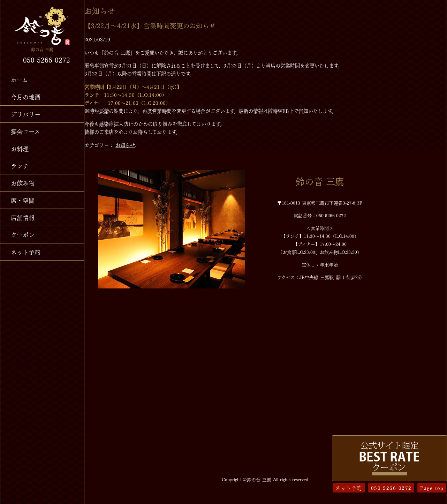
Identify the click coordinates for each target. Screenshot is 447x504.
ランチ (20, 166)
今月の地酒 (26, 96)
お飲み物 (23, 183)
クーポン (23, 234)
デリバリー (26, 114)
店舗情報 (23, 217)
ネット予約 (26, 252)
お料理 (20, 148)
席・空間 (23, 200)
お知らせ (125, 145)
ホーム (19, 79)
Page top (432, 488)
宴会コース (25, 131)
